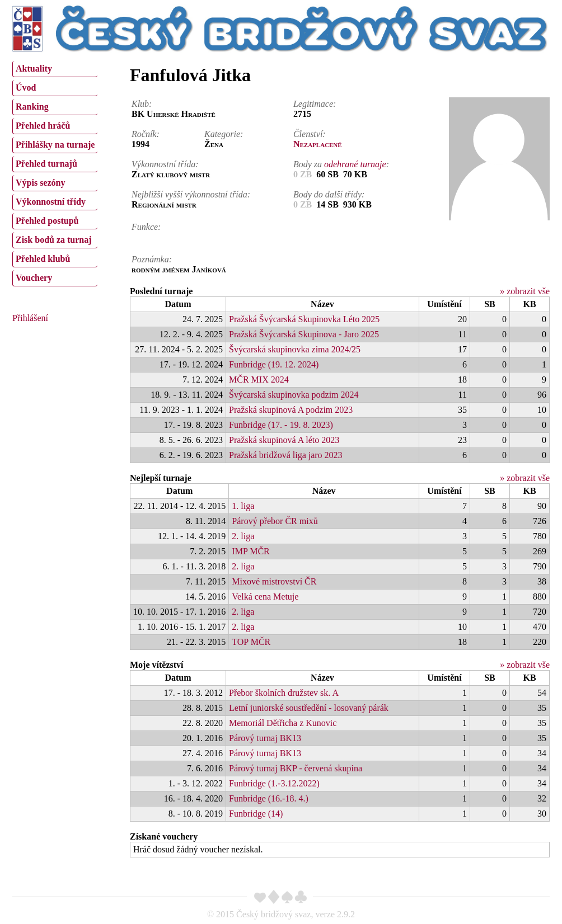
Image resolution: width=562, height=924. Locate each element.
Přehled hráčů (43, 126)
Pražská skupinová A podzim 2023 (291, 410)
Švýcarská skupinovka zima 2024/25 (295, 349)
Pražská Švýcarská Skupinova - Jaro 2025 (304, 334)
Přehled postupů (47, 221)
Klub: (142, 104)
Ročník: (146, 134)
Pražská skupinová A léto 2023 (284, 440)
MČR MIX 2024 (259, 379)
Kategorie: (224, 134)
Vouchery (34, 278)
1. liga (243, 506)
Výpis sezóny (40, 183)
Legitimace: (315, 104)
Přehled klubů (43, 259)
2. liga (243, 536)
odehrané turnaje (355, 164)
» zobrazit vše (525, 291)
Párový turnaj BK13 (265, 738)
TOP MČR (251, 642)
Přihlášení (30, 318)
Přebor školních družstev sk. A (284, 693)
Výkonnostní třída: (165, 164)
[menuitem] (55, 69)
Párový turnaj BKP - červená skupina (296, 768)
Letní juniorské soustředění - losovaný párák (309, 708)
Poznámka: (152, 259)
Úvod (26, 88)
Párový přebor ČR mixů (275, 521)
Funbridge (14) (256, 814)
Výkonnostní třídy (51, 202)
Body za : (341, 164)
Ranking (32, 107)
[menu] (55, 172)
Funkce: (146, 227)
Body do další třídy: (329, 194)
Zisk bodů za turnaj (54, 240)
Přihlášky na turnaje (55, 145)
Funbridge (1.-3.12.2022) (274, 783)
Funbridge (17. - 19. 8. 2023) (281, 425)
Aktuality (34, 69)
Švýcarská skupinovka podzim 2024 (294, 395)
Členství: (310, 134)
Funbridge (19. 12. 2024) (274, 364)
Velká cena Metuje (265, 597)
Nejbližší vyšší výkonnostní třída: (191, 194)
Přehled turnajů (46, 164)
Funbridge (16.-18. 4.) (269, 798)
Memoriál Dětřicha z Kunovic (283, 723)
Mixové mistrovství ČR (274, 581)
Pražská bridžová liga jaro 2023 (286, 455)
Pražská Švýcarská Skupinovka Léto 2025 (304, 319)
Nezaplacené (318, 144)
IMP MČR (250, 551)
